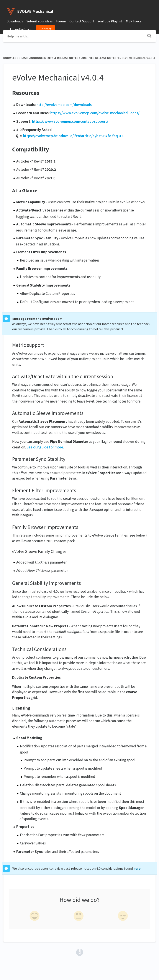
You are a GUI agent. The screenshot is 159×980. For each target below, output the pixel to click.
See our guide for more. (45, 447)
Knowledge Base (15, 58)
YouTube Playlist (110, 21)
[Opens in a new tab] (80, 952)
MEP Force (134, 21)
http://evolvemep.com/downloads (64, 105)
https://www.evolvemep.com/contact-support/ (70, 121)
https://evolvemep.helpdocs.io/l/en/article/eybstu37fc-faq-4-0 (74, 136)
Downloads (15, 21)
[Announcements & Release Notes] (54, 58)
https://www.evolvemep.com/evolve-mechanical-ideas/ (95, 113)
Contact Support (82, 21)
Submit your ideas (40, 21)
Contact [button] (46, 29)
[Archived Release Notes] (99, 58)
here (137, 868)
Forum (61, 21)
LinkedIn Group (21, 29)
